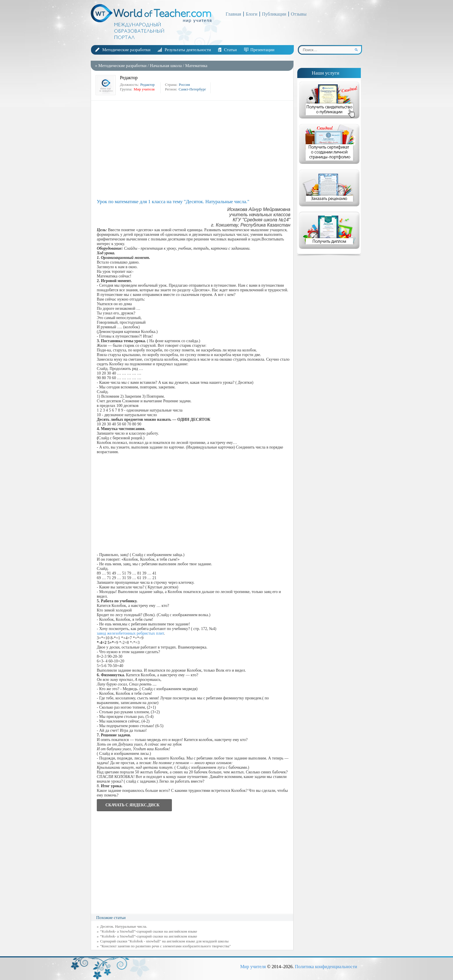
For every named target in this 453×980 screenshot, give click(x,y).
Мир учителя (253, 967)
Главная (233, 14)
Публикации (274, 14)
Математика (196, 66)
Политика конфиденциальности (326, 967)
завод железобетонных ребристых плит (130, 633)
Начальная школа (166, 66)
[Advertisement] (194, 150)
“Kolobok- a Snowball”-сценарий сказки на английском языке (149, 931)
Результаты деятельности (188, 50)
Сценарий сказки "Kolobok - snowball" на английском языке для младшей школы (165, 941)
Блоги (252, 14)
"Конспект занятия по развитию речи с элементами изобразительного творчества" (166, 946)
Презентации (262, 50)
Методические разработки (126, 50)
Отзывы (299, 14)
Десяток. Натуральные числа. (124, 926)
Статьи (230, 50)
